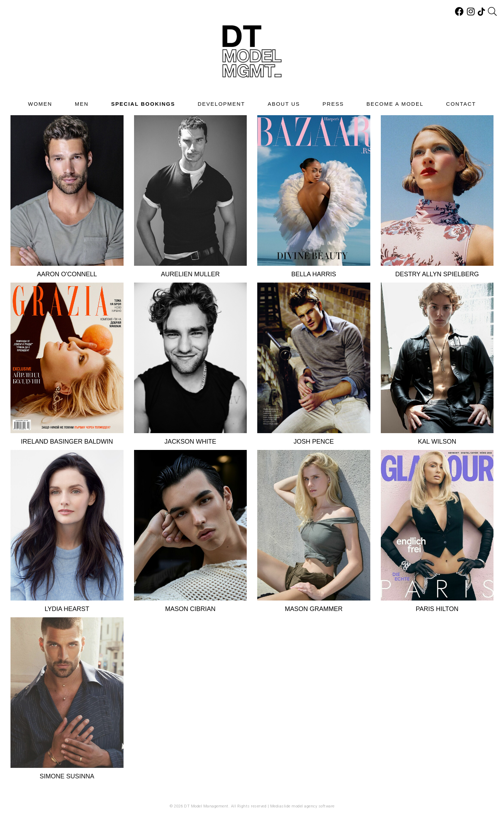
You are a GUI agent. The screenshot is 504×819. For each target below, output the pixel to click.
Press (333, 104)
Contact (461, 104)
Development (221, 104)
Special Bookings (143, 104)
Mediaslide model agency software (302, 806)
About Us (284, 104)
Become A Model (395, 104)
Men (82, 104)
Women (40, 104)
